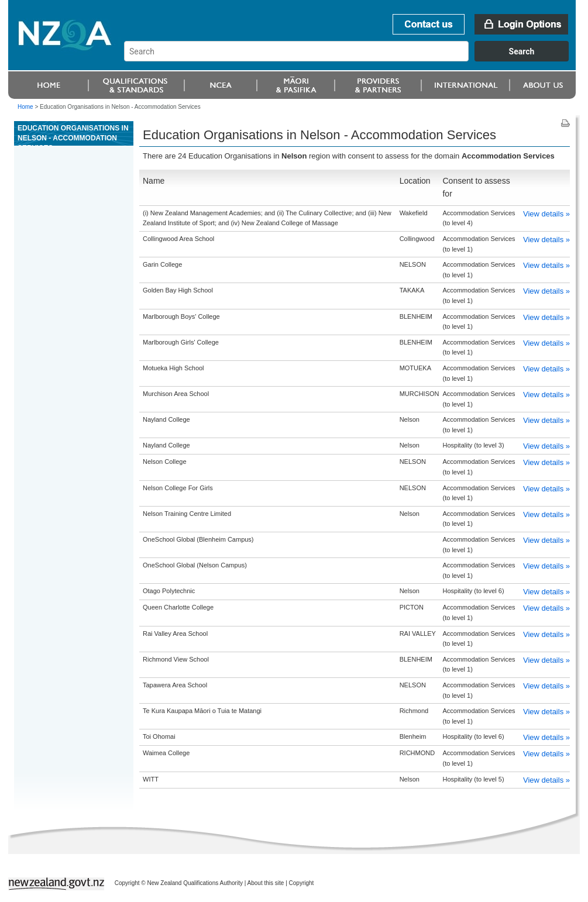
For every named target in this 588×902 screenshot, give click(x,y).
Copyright (302, 883)
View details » (546, 214)
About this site (266, 883)
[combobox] (352, 58)
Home (25, 107)
